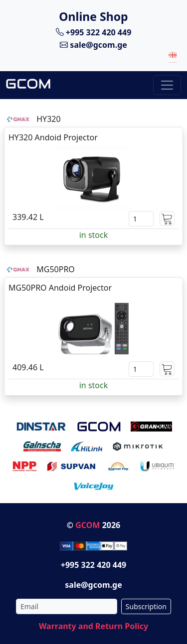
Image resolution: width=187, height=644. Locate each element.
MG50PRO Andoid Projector (60, 288)
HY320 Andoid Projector (53, 137)
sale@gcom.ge (93, 45)
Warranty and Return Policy (93, 626)
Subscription (146, 606)
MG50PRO (56, 269)
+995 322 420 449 (94, 32)
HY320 (48, 119)
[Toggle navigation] (167, 85)
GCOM (88, 525)
